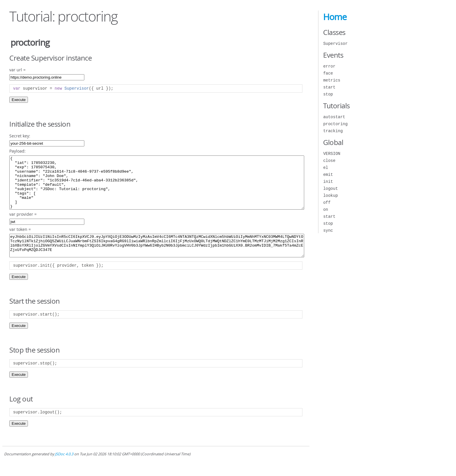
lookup (330, 195)
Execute (19, 100)
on (326, 209)
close (329, 161)
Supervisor (335, 44)
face (328, 73)
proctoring (335, 124)
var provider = (23, 225)
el (326, 168)
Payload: (17, 151)
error (329, 66)
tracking (333, 131)
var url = (17, 70)
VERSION (332, 154)
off (327, 202)
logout (330, 189)
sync (328, 230)
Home (335, 17)
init (328, 182)
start (329, 87)
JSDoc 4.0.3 (64, 469)
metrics (332, 80)
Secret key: (20, 136)
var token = (20, 240)
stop (328, 94)
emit (328, 175)
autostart (334, 117)
